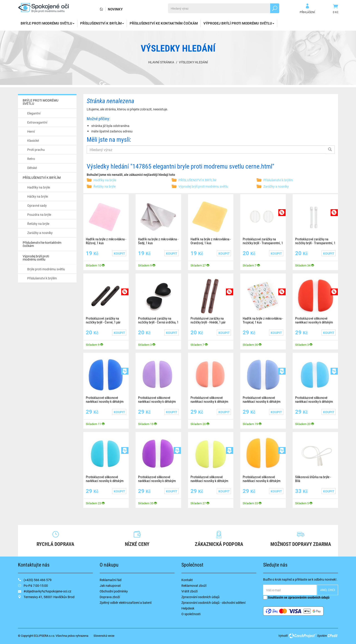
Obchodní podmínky (114, 591)
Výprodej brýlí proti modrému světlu (239, 23)
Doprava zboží (110, 597)
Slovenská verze (104, 636)
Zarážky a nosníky (40, 233)
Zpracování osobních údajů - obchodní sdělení (213, 603)
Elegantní (34, 113)
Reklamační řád (111, 580)
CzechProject (302, 636)
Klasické (33, 140)
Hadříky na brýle (39, 187)
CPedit (333, 636)
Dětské (32, 168)
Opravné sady (37, 205)
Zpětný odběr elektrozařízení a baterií (126, 603)
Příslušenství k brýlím (42, 278)
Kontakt (187, 580)
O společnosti (191, 614)
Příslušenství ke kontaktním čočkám (164, 23)
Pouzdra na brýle (39, 215)
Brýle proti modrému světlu (46, 269)
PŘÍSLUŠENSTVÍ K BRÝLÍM (102, 23)
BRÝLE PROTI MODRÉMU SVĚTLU (48, 23)
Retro (31, 159)
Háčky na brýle (38, 196)
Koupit (119, 253)
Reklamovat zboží (194, 586)
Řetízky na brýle (38, 224)
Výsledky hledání (193, 62)
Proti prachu (36, 150)
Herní (31, 131)
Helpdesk (188, 608)
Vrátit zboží (189, 591)
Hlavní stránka (161, 62)
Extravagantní (37, 122)
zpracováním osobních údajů (309, 597)
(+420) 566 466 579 (38, 580)
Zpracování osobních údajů (200, 597)
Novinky (115, 9)
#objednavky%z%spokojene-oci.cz (47, 591)
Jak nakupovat (110, 586)
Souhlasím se (296, 597)
